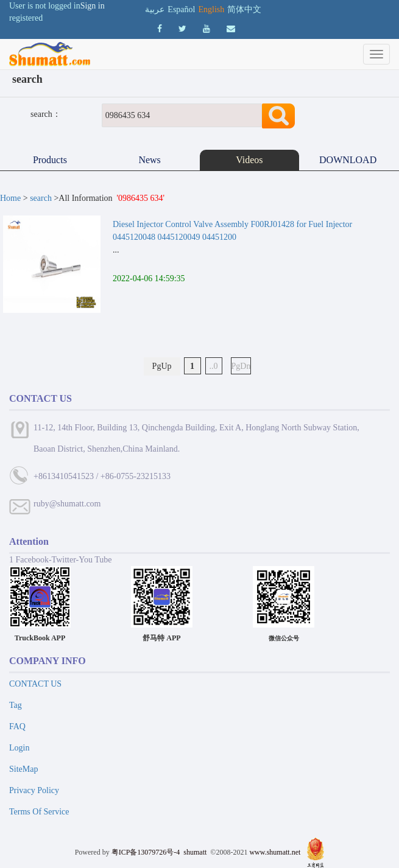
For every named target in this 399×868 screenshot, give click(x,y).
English (211, 9)
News (149, 160)
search (41, 198)
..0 (214, 366)
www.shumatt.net (275, 852)
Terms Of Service (39, 812)
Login (19, 748)
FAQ (17, 726)
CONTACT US (35, 684)
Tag (16, 705)
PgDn (241, 366)
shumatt (196, 852)
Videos (249, 160)
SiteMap (23, 769)
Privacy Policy (34, 790)
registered (26, 18)
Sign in (93, 6)
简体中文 (244, 9)
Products (50, 160)
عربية (155, 9)
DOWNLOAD (349, 160)
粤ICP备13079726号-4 (146, 852)
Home (10, 198)
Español (181, 9)
